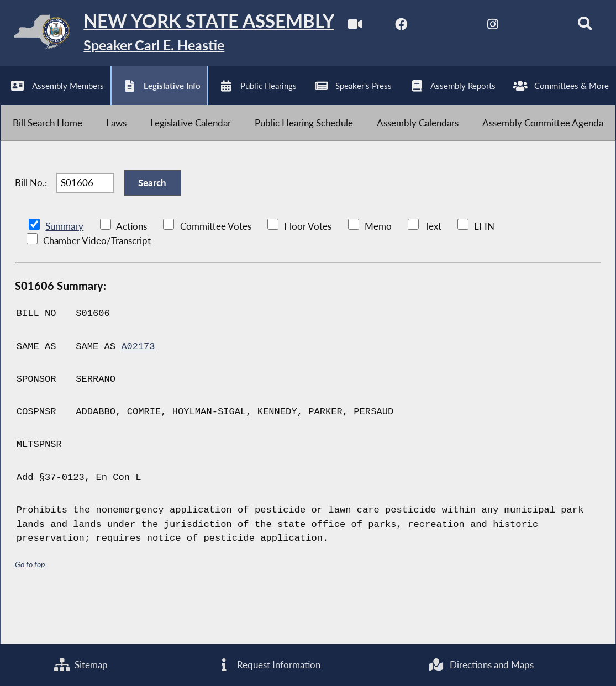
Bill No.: (31, 226)
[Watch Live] (12, 95)
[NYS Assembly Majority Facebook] (59, 95)
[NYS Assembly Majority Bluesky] (197, 95)
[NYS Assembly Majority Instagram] (151, 95)
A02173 (138, 391)
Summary (64, 270)
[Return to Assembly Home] (171, 34)
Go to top (30, 608)
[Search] (243, 95)
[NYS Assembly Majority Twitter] (105, 95)
